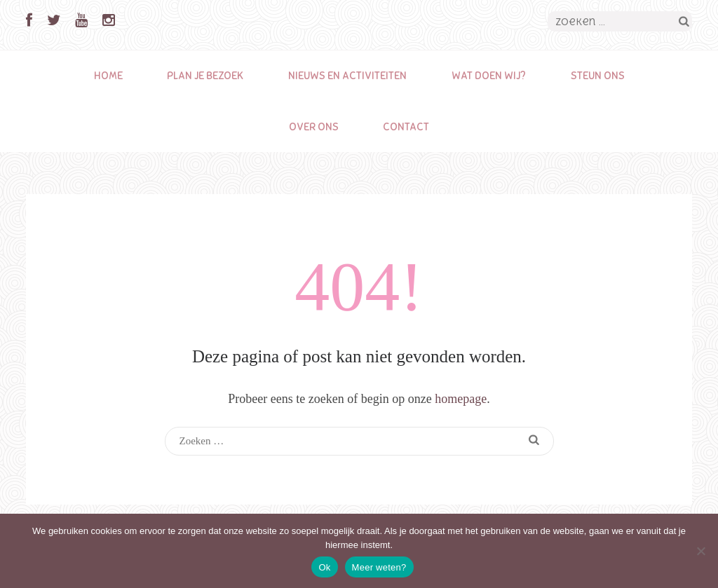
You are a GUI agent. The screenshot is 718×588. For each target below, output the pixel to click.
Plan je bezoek (205, 76)
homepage (461, 399)
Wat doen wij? (489, 76)
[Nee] (700, 551)
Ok (324, 567)
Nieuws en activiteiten (347, 76)
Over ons (314, 127)
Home (108, 76)
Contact (406, 127)
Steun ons (598, 76)
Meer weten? (379, 567)
